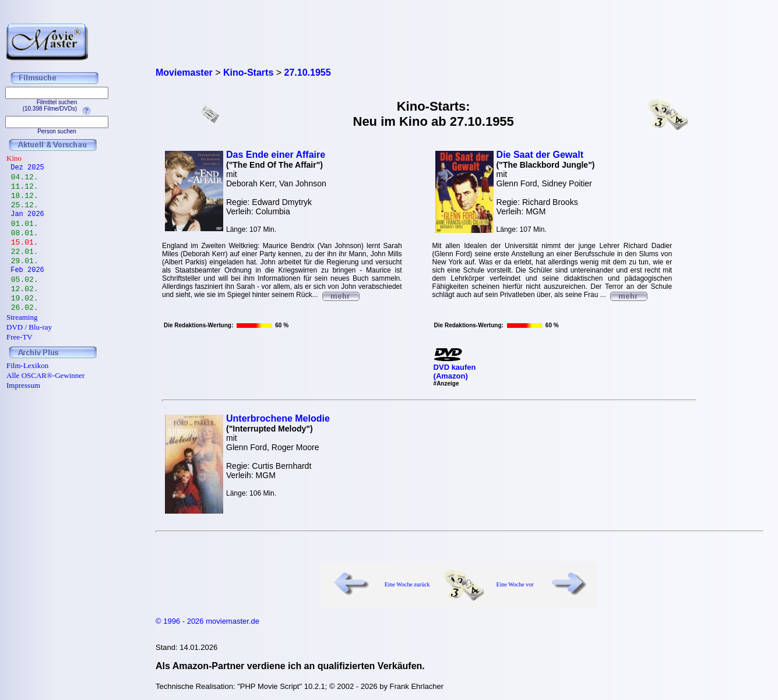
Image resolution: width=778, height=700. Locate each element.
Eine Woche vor (515, 584)
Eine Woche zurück (407, 584)
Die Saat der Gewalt (540, 155)
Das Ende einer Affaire (276, 155)
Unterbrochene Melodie (278, 418)
